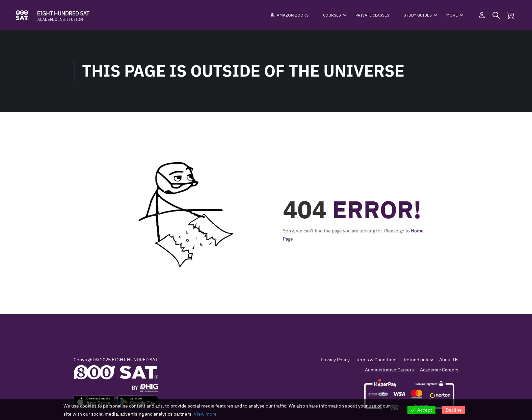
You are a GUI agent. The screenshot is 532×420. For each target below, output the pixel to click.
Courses (332, 15)
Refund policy (418, 360)
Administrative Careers (389, 370)
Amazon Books (289, 15)
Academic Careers (439, 370)
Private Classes (372, 15)
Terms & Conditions (377, 360)
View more (205, 414)
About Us (449, 360)
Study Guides (418, 15)
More (452, 15)
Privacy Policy (335, 360)
